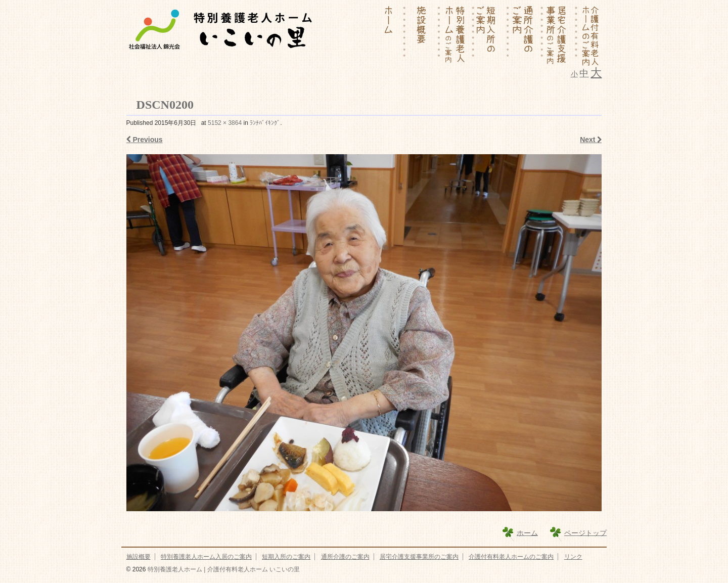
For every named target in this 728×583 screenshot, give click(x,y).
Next (591, 140)
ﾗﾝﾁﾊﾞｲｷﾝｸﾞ (265, 123)
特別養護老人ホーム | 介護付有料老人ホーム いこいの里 (222, 569)
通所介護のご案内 (345, 557)
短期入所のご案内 (286, 557)
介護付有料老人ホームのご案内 (511, 557)
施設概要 (139, 557)
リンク (573, 557)
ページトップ (585, 532)
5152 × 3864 (225, 123)
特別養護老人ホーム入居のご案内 (206, 557)
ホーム (527, 532)
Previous (145, 140)
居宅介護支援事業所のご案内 (419, 557)
